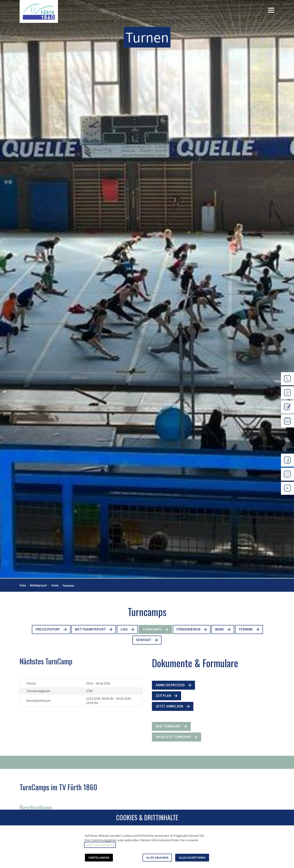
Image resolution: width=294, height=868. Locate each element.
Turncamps (152, 629)
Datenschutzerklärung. (100, 845)
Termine (246, 629)
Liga (124, 629)
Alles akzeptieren (192, 858)
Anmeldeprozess (170, 685)
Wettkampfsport (90, 629)
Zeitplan (163, 696)
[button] (271, 10)
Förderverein (188, 629)
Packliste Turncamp (173, 737)
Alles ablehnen (157, 858)
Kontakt (144, 640)
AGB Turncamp (168, 726)
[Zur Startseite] (39, 11)
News (219, 629)
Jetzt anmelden (169, 706)
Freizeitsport (48, 629)
